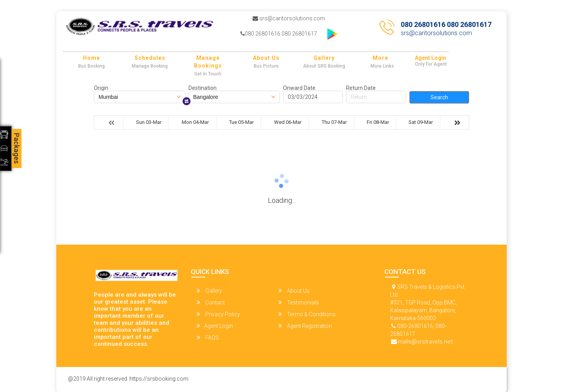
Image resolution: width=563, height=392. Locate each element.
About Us (266, 58)
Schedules (150, 58)
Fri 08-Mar (378, 122)
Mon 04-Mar (195, 122)
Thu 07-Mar (334, 122)
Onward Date (299, 88)
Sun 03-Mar (149, 122)
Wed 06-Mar (288, 122)
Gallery (324, 58)
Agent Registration (305, 326)
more (380, 58)
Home (91, 58)
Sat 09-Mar (421, 122)
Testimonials (299, 302)
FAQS (208, 337)
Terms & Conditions (307, 314)
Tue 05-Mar (241, 122)
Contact (211, 302)
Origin (101, 88)
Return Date (361, 88)
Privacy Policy (218, 314)
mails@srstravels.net (425, 342)
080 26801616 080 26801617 (279, 34)
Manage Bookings (208, 62)
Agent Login (430, 58)
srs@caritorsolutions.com (289, 18)
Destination (203, 88)
